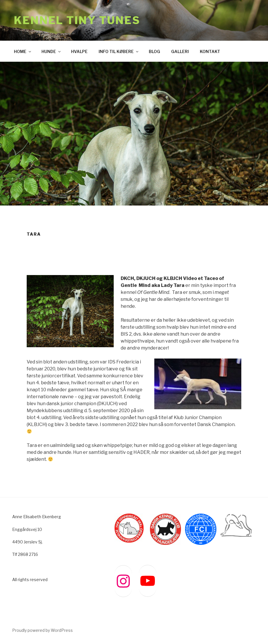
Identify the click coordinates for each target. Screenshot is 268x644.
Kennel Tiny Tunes (77, 20)
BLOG (154, 51)
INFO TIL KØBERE (119, 51)
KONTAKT (210, 51)
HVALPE (79, 51)
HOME (23, 51)
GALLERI (180, 51)
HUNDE (51, 51)
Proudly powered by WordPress (42, 630)
